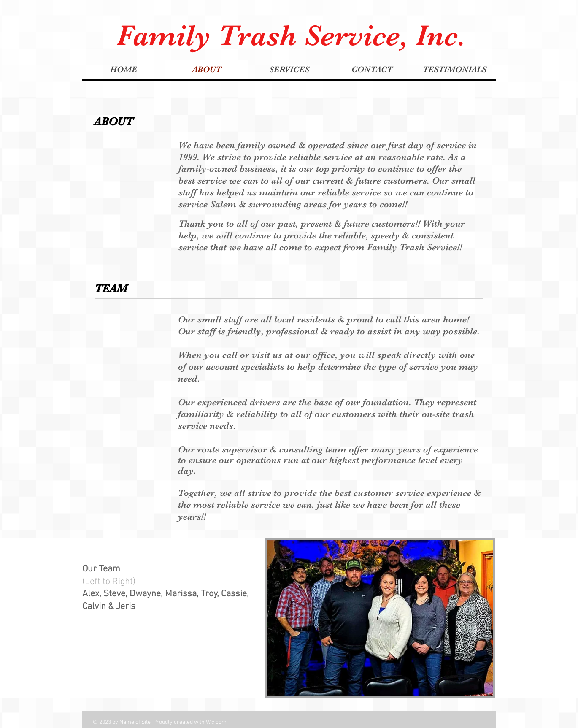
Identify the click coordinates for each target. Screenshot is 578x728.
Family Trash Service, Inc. (291, 35)
